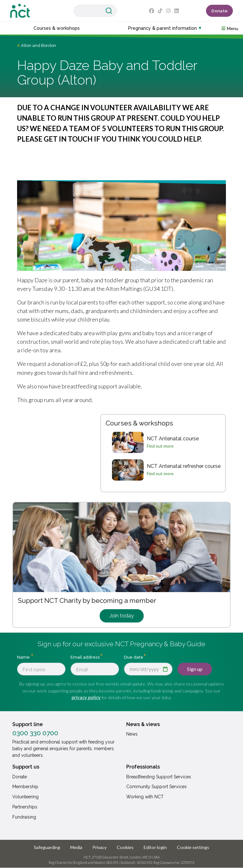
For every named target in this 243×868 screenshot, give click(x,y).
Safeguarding (47, 847)
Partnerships (25, 807)
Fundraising (24, 817)
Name (24, 657)
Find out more (160, 446)
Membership (25, 787)
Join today (122, 616)
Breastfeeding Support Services (159, 777)
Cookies (125, 847)
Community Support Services (156, 787)
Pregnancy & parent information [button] (162, 28)
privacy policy (86, 697)
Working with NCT (145, 797)
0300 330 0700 (35, 733)
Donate (219, 11)
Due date (134, 657)
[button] (230, 28)
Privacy (100, 847)
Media (76, 847)
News (132, 734)
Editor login (155, 847)
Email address (85, 657)
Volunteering (25, 797)
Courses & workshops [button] (57, 28)
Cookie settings (193, 847)
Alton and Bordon (38, 45)
